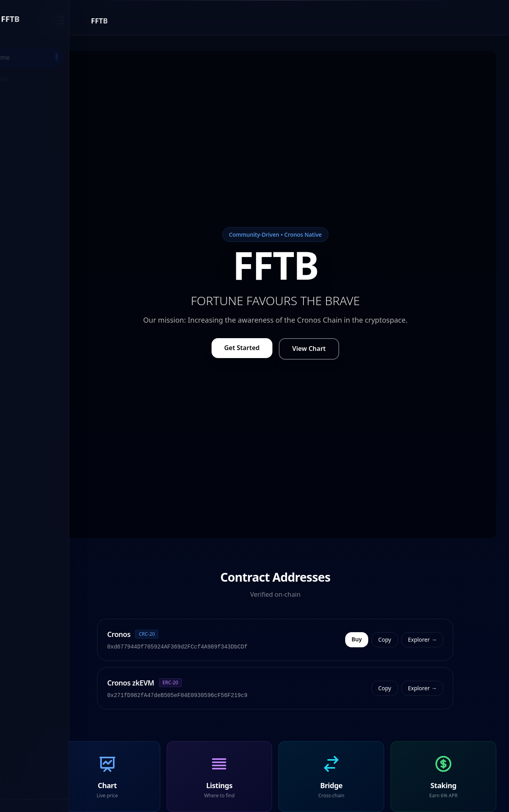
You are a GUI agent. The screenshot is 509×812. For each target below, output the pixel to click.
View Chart (339, 349)
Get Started (272, 348)
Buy (387, 639)
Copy (415, 640)
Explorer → (452, 640)
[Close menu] (119, 21)
